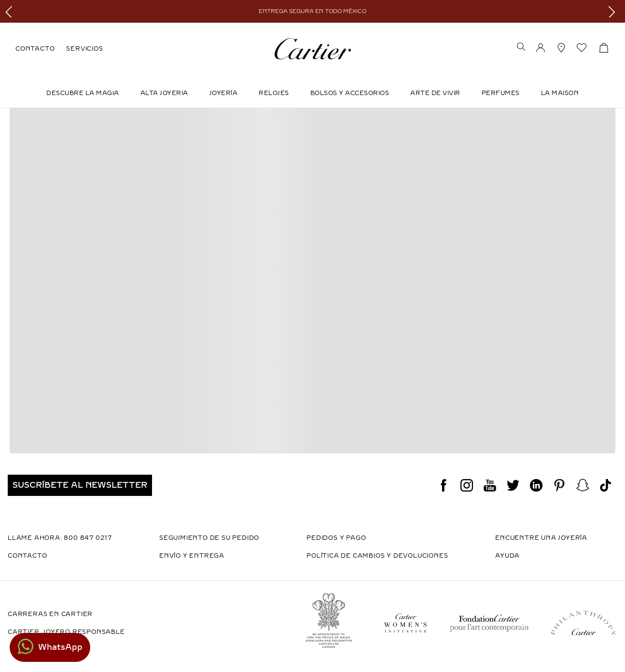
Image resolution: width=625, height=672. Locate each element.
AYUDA (507, 556)
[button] (521, 48)
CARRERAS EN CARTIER (50, 614)
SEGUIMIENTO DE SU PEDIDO (209, 538)
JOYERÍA (224, 93)
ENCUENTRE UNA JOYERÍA (541, 538)
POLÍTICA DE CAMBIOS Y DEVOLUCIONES (377, 556)
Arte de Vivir (435, 93)
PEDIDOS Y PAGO (336, 538)
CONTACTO (35, 49)
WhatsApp (60, 647)
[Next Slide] (614, 11)
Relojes (274, 93)
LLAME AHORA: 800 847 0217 (60, 538)
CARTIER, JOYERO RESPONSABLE (66, 632)
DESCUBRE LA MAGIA (83, 93)
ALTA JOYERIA (164, 93)
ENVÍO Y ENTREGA (192, 556)
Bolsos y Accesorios (350, 93)
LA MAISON (560, 93)
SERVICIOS (84, 49)
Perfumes (501, 93)
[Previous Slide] (11, 11)
